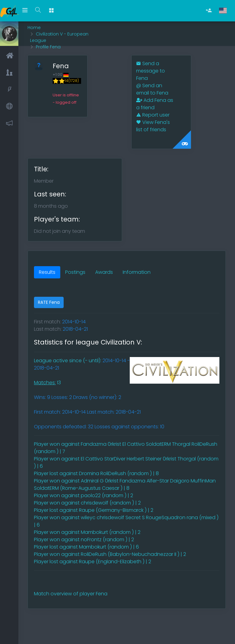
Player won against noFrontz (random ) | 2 (84, 540)
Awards (104, 272)
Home (34, 28)
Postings (75, 272)
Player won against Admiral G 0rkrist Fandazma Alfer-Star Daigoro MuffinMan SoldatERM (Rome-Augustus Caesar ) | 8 (125, 484)
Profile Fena (48, 47)
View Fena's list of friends (153, 126)
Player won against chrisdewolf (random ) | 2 (87, 503)
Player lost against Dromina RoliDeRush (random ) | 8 (96, 473)
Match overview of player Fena (71, 594)
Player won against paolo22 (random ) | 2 (84, 495)
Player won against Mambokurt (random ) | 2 (87, 532)
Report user (153, 115)
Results (47, 272)
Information (137, 272)
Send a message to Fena (151, 71)
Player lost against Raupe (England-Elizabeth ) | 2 (93, 562)
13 (47, 383)
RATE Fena (49, 302)
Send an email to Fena (152, 89)
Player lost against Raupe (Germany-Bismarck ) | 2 (94, 510)
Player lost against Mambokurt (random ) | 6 (86, 547)
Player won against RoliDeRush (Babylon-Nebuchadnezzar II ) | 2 (110, 554)
